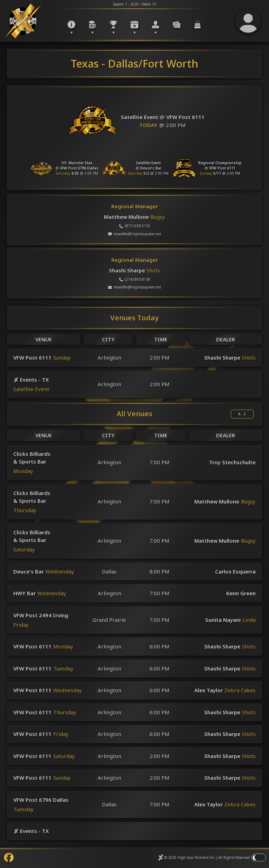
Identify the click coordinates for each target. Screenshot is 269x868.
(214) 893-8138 (135, 279)
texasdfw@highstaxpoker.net (134, 234)
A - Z (242, 414)
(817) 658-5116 (135, 226)
